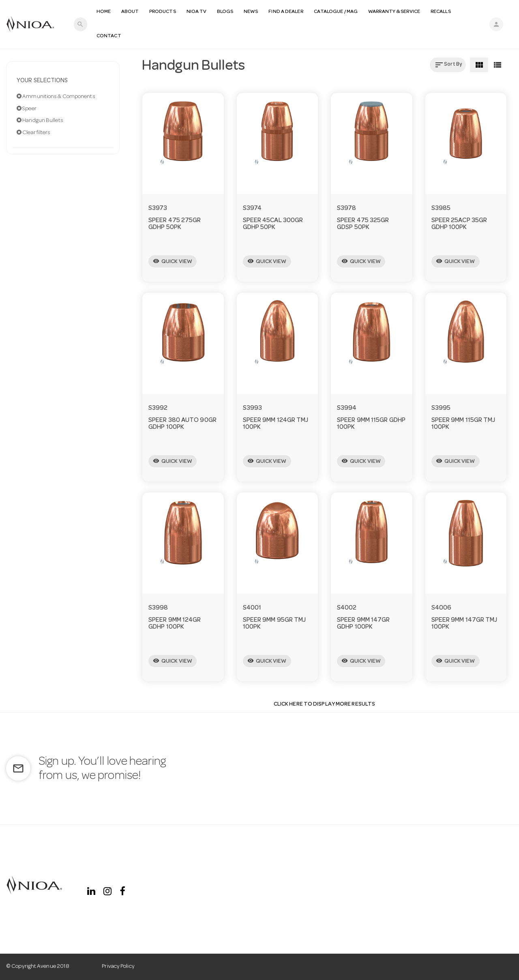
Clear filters (34, 133)
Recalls (441, 12)
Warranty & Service (395, 12)
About (130, 12)
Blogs (225, 12)
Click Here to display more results (324, 704)
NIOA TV (197, 12)
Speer (27, 109)
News (251, 12)
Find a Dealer (286, 12)
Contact (109, 36)
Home (104, 12)
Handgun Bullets (40, 120)
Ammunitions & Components (56, 96)
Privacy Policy (118, 967)
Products (163, 12)
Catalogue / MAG (336, 12)
